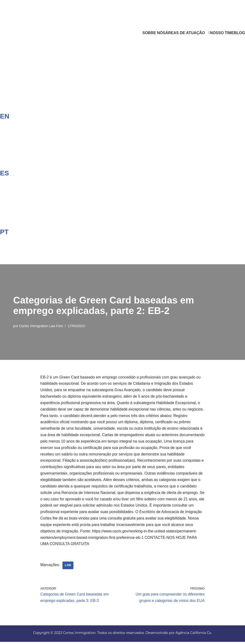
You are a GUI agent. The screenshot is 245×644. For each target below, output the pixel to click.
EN (5, 116)
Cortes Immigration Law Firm (41, 326)
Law (68, 567)
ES (4, 173)
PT (4, 232)
